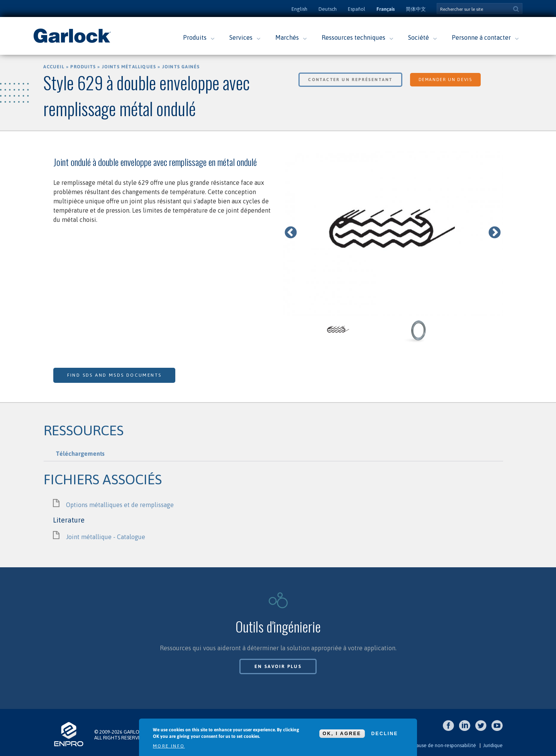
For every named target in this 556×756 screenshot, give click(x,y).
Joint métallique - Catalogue (106, 537)
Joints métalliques (129, 67)
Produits (195, 37)
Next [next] (495, 233)
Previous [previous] (291, 233)
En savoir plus (278, 666)
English (299, 9)
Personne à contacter (481, 37)
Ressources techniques (353, 37)
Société (419, 37)
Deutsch (328, 9)
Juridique (493, 745)
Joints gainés (181, 67)
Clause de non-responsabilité (444, 745)
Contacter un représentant (350, 79)
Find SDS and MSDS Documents (114, 375)
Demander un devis (445, 79)
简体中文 (416, 9)
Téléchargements (80, 453)
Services (241, 37)
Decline (385, 734)
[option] (393, 233)
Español (357, 9)
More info (169, 746)
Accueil (54, 67)
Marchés (287, 37)
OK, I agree (342, 734)
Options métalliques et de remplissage (120, 505)
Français (386, 9)
